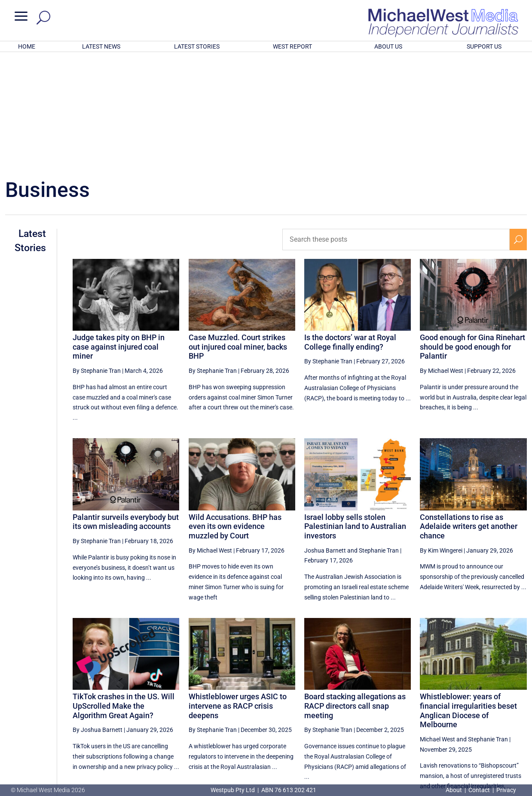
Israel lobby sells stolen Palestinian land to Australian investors (355, 414)
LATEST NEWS (101, 46)
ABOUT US (388, 46)
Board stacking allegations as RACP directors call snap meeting (355, 593)
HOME (27, 46)
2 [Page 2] (482, 711)
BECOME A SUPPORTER (488, 741)
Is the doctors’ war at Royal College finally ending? (350, 229)
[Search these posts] (396, 127)
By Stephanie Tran (97, 258)
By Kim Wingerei (441, 438)
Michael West (437, 627)
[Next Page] (518, 711)
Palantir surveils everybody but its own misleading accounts (126, 409)
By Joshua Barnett (98, 617)
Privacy (506, 790)
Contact (479, 790)
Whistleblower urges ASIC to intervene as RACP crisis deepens (238, 593)
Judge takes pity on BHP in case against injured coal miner (119, 234)
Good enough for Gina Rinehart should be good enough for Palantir (472, 234)
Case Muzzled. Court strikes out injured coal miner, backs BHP (238, 234)
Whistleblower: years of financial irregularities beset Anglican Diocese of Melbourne (468, 598)
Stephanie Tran (379, 438)
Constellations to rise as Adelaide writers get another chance (469, 414)
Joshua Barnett (325, 438)
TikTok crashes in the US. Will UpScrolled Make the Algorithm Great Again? (124, 593)
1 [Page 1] (463, 711)
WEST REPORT (292, 46)
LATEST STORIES (197, 46)
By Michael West (442, 258)
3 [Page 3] (500, 711)
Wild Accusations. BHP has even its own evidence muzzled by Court (235, 414)
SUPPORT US (484, 46)
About (454, 790)
